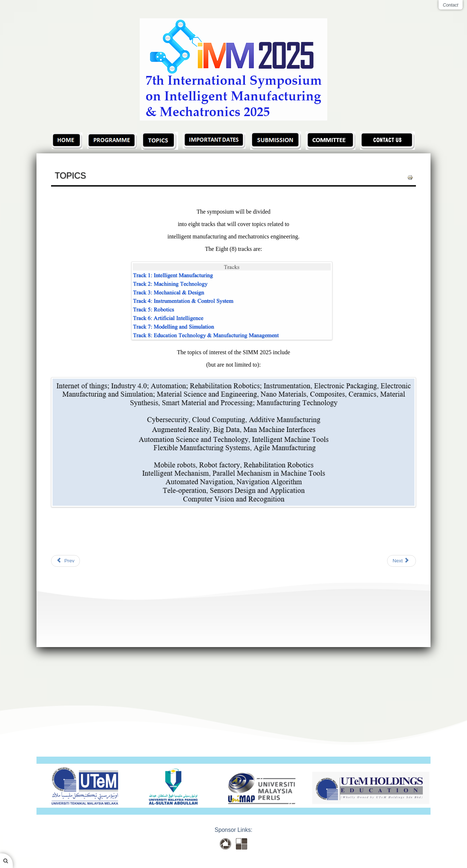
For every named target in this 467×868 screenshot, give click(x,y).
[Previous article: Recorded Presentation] (65, 561)
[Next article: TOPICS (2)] (402, 561)
